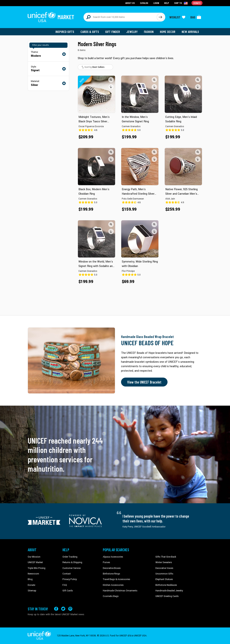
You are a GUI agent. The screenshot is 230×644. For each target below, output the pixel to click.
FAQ (65, 585)
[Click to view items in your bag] (196, 17)
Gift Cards (68, 591)
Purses (106, 562)
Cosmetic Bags (111, 596)
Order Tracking (70, 557)
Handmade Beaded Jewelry (169, 591)
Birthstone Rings (111, 574)
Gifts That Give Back (166, 557)
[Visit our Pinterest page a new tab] (70, 609)
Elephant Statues (164, 579)
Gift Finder (113, 32)
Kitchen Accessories (113, 585)
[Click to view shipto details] (181, 3)
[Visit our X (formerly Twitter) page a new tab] (63, 609)
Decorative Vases (164, 568)
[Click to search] (160, 17)
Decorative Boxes (112, 568)
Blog (30, 579)
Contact (67, 574)
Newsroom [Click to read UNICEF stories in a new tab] (33, 574)
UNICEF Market (35, 562)
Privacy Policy (70, 579)
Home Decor (168, 32)
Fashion (149, 32)
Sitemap (32, 591)
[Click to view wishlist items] (177, 17)
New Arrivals (190, 32)
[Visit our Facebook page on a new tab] (56, 609)
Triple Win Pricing (37, 568)
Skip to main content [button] (115, 0)
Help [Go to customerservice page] (167, 3)
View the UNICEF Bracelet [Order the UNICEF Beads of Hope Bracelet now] (144, 382)
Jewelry (132, 32)
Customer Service (71, 568)
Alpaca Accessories (113, 557)
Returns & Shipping (72, 562)
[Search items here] (120, 17)
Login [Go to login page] (156, 3)
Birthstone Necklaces (166, 585)
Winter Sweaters (164, 562)
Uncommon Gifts (164, 574)
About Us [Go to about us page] (130, 3)
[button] (111, 80)
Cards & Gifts (90, 32)
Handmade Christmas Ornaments (120, 591)
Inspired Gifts (65, 32)
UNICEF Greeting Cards (167, 596)
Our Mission (34, 557)
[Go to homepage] (51, 17)
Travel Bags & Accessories (116, 579)
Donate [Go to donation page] (197, 3)
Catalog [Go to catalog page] (144, 3)
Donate (31, 585)
